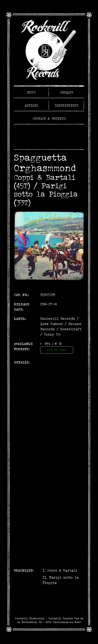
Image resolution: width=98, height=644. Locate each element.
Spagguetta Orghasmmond (45, 163)
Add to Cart (57, 350)
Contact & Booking (49, 119)
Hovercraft (71, 329)
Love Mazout (52, 324)
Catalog (66, 92)
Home (32, 92)
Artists (31, 106)
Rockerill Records (58, 319)
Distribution (67, 106)
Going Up (52, 334)
